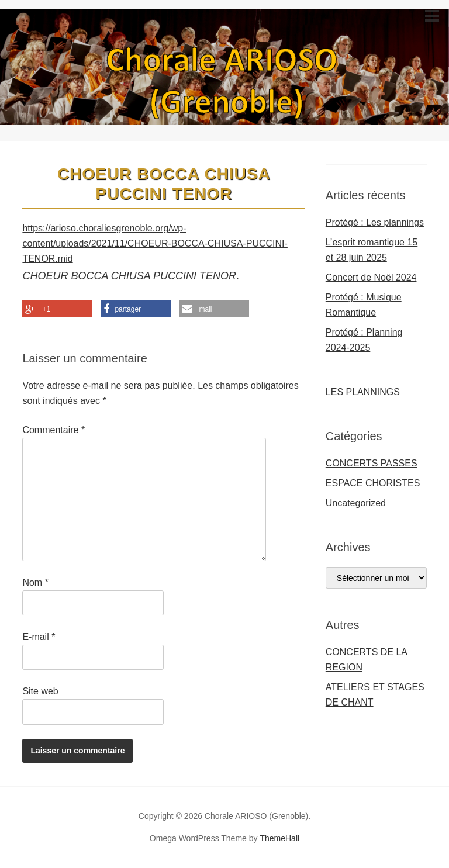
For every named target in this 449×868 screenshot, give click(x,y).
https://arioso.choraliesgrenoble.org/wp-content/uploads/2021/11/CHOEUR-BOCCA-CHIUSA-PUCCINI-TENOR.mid (155, 243)
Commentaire (53, 430)
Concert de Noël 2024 (371, 277)
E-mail (39, 637)
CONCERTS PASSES (372, 463)
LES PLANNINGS (363, 392)
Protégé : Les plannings (375, 222)
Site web (40, 691)
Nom (35, 582)
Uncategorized (356, 503)
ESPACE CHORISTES (373, 483)
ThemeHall (279, 838)
